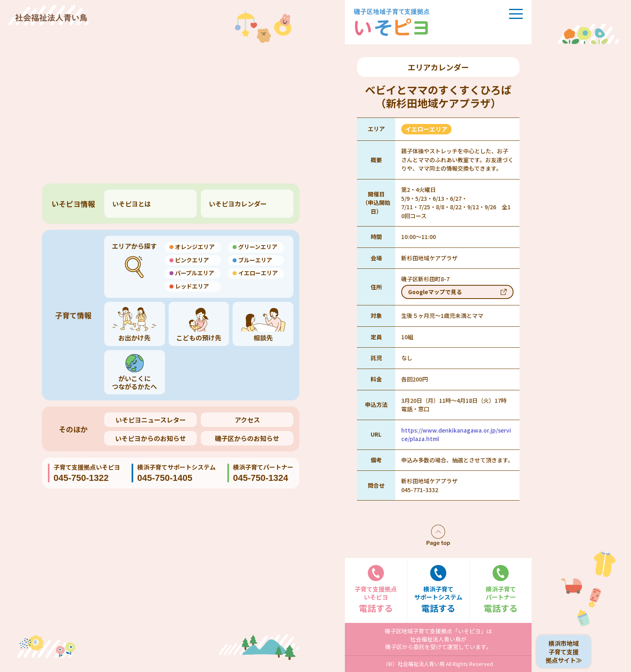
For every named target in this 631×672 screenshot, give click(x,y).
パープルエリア (195, 273)
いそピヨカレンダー (238, 204)
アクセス (247, 420)
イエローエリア (258, 273)
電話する (376, 589)
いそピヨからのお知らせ (151, 438)
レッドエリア (192, 286)
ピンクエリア (192, 260)
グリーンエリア (258, 247)
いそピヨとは (132, 204)
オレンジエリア (195, 247)
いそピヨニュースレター (151, 420)
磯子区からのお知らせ (247, 438)
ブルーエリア (255, 260)
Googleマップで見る (435, 292)
